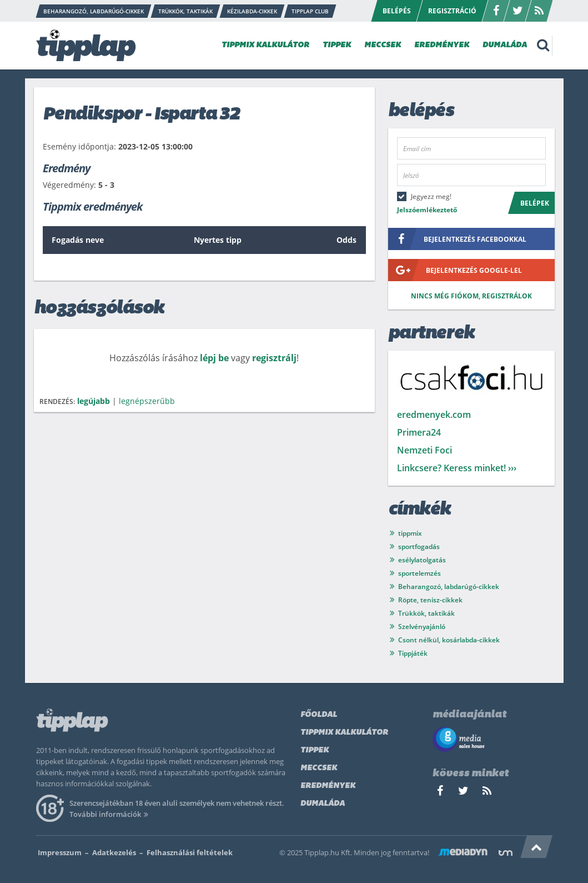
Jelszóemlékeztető (427, 210)
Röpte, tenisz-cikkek (430, 600)
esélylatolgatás (422, 560)
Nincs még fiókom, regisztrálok (471, 296)
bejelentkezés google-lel (455, 270)
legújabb (94, 401)
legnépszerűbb (147, 401)
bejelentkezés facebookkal (457, 239)
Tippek (315, 750)
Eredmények (328, 786)
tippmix (410, 533)
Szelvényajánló (422, 627)
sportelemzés (419, 573)
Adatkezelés (114, 852)
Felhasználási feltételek (190, 852)
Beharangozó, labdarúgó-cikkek (449, 587)
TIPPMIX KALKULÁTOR (265, 45)
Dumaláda (323, 804)
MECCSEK (383, 45)
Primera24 (419, 432)
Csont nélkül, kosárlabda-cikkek (449, 640)
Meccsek (319, 768)
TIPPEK (337, 45)
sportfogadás (419, 547)
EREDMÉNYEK (442, 45)
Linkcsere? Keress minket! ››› (457, 468)
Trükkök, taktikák (426, 613)
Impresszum (60, 852)
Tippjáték (413, 653)
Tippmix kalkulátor (344, 733)
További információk (111, 814)
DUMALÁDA (505, 45)
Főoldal (319, 715)
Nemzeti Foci (424, 450)
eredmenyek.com (434, 415)
